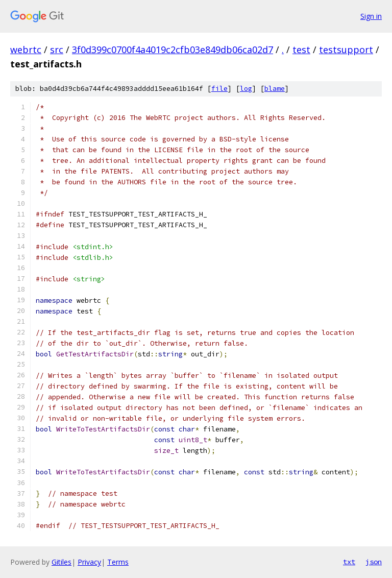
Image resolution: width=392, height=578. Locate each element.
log (246, 89)
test (301, 50)
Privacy (89, 562)
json (374, 562)
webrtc (26, 50)
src (57, 50)
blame (275, 89)
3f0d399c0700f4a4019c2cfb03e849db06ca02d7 (173, 50)
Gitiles (62, 562)
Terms (118, 562)
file (219, 89)
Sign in (371, 16)
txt (349, 562)
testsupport (346, 50)
